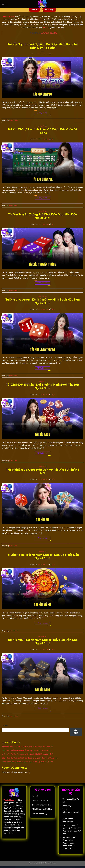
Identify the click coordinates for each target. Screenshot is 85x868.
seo (53, 54)
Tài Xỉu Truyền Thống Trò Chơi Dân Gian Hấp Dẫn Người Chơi (43, 216)
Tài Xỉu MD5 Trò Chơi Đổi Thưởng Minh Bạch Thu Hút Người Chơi (43, 386)
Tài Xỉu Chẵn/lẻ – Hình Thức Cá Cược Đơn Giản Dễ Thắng (43, 131)
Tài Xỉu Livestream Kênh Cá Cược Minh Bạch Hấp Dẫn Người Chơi (43, 301)
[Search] (83, 4)
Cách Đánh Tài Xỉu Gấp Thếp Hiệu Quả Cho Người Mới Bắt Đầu (27, 762)
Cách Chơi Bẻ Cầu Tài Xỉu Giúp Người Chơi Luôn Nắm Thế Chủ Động (30, 758)
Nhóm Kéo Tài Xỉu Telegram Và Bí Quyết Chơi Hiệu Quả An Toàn (28, 754)
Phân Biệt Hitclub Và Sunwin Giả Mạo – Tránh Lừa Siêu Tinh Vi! (27, 747)
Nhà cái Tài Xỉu (49, 33)
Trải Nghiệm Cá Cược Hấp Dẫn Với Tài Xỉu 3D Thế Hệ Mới (42, 471)
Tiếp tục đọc (42, 113)
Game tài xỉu (43, 41)
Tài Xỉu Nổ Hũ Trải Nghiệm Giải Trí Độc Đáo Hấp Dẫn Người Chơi (42, 557)
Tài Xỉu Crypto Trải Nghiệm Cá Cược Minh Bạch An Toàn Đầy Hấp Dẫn (43, 46)
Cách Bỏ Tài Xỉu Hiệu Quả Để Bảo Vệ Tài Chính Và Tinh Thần (26, 750)
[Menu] (3, 4)
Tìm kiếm (5, 726)
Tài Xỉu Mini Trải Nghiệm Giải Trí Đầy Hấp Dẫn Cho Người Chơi (43, 642)
